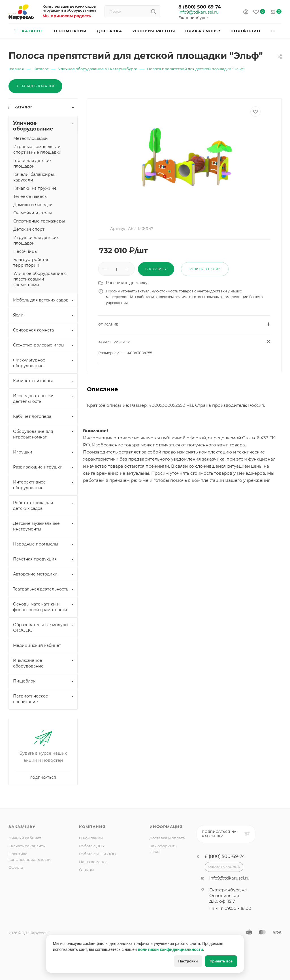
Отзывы (86, 870)
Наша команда (93, 862)
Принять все (221, 961)
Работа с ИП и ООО (98, 854)
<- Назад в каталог (35, 86)
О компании (91, 838)
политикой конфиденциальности (170, 949)
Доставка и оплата (167, 838)
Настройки (188, 961)
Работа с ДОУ (92, 846)
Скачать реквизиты (27, 846)
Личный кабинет (25, 838)
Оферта (16, 867)
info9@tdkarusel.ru (198, 12)
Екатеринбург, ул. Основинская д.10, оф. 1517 (228, 896)
